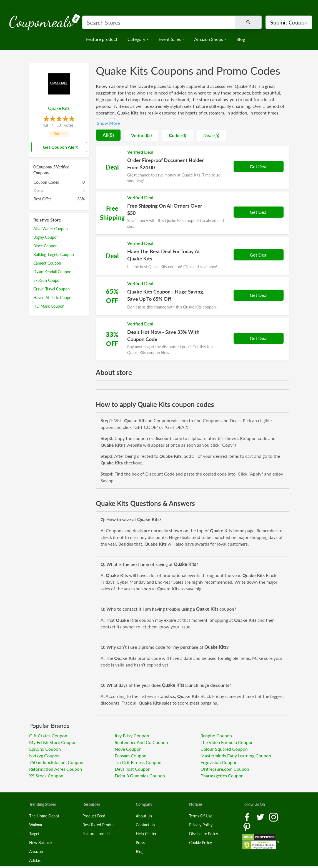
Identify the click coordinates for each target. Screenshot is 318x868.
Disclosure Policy (204, 834)
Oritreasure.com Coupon (225, 769)
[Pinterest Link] (247, 826)
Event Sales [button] (170, 39)
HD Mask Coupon (49, 306)
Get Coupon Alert (58, 147)
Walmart (37, 825)
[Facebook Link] (247, 816)
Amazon (36, 851)
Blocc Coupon (45, 246)
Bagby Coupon (46, 237)
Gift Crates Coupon (48, 736)
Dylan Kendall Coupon (52, 272)
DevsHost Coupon (133, 769)
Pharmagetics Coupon (222, 776)
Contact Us (145, 825)
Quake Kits (59, 108)
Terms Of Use (201, 816)
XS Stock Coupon (46, 776)
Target (34, 834)
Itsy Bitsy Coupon (132, 736)
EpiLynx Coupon (45, 749)
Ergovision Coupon (219, 762)
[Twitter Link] (261, 816)
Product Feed (94, 816)
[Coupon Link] (192, 167)
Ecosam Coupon (131, 756)
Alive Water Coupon (51, 229)
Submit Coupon (289, 22)
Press (140, 843)
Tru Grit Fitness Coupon (138, 762)
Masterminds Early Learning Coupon (236, 756)
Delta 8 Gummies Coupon (140, 776)
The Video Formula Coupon (227, 742)
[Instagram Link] (274, 816)
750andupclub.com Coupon (56, 762)
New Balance (40, 843)
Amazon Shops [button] (209, 39)
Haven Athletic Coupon (53, 298)
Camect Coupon (47, 263)
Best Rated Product (99, 825)
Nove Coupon (128, 749)
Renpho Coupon (216, 736)
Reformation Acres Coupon (56, 769)
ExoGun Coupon (47, 280)
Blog (241, 39)
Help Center (146, 834)
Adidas (35, 860)
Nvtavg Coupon (44, 756)
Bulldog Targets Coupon (54, 254)
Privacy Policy (201, 825)
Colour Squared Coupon (224, 749)
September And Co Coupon (141, 742)
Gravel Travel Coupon (52, 289)
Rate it (59, 134)
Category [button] (136, 39)
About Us (144, 816)
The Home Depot (44, 816)
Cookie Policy (201, 843)
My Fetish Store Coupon (53, 742)
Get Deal (259, 166)
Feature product (102, 39)
